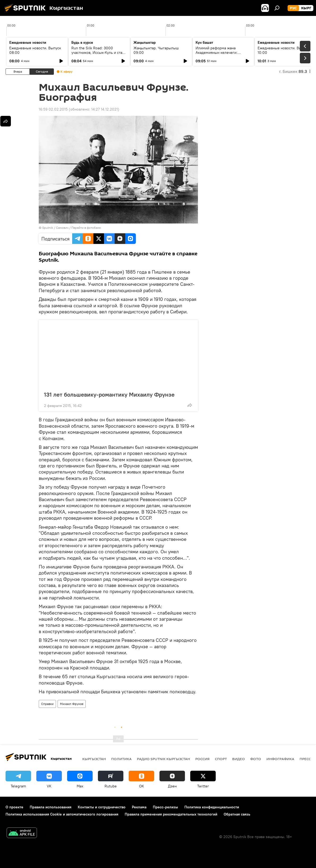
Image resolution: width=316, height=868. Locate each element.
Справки (47, 704)
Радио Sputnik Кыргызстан (163, 759)
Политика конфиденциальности (212, 807)
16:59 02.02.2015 (53, 109)
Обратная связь (237, 814)
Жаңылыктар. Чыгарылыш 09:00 (156, 50)
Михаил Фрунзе (72, 704)
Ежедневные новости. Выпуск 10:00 (283, 50)
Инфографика (280, 759)
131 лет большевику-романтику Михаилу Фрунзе (115, 394)
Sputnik (48, 228)
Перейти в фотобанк (86, 228)
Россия (202, 759)
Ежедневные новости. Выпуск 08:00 (35, 50)
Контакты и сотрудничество (102, 807)
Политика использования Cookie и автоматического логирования (62, 814)
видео (239, 759)
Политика (121, 759)
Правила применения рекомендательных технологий (171, 814)
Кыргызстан (94, 759)
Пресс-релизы (165, 807)
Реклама (139, 807)
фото (256, 759)
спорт (221, 759)
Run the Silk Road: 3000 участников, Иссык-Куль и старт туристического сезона (99, 52)
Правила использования (51, 807)
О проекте (14, 807)
